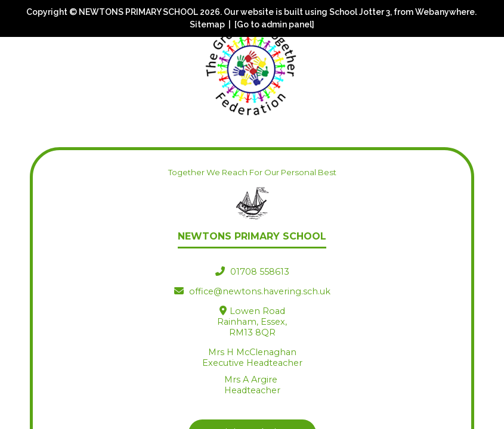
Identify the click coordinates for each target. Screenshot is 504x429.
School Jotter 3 (360, 12)
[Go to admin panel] (274, 24)
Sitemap (207, 24)
